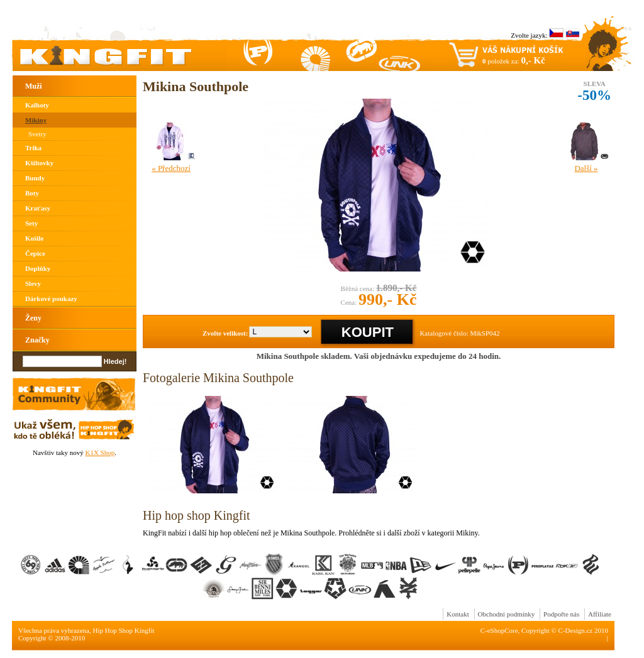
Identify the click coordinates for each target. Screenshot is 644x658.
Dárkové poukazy (51, 299)
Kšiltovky (39, 163)
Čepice (35, 253)
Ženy (33, 318)
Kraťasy (38, 208)
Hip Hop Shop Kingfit (124, 630)
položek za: (514, 60)
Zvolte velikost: (225, 333)
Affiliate (600, 614)
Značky (37, 340)
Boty (32, 193)
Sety (31, 223)
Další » (586, 168)
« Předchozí (171, 168)
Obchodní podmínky (507, 614)
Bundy (35, 178)
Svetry (37, 134)
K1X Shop (100, 452)
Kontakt (458, 614)
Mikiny (36, 120)
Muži (34, 86)
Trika (33, 148)
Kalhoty (37, 105)
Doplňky (38, 268)
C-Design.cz (576, 630)
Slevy (33, 283)
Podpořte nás (561, 614)
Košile (34, 238)
